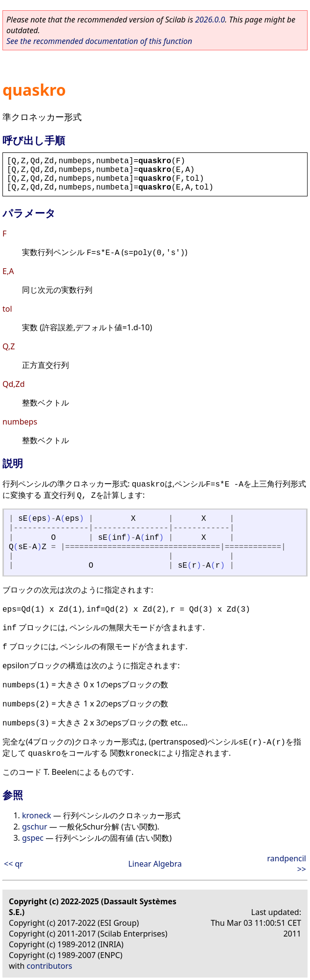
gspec (33, 838)
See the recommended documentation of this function (99, 41)
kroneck (37, 815)
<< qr (13, 864)
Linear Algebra (155, 864)
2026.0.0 (210, 20)
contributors (50, 966)
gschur (35, 827)
